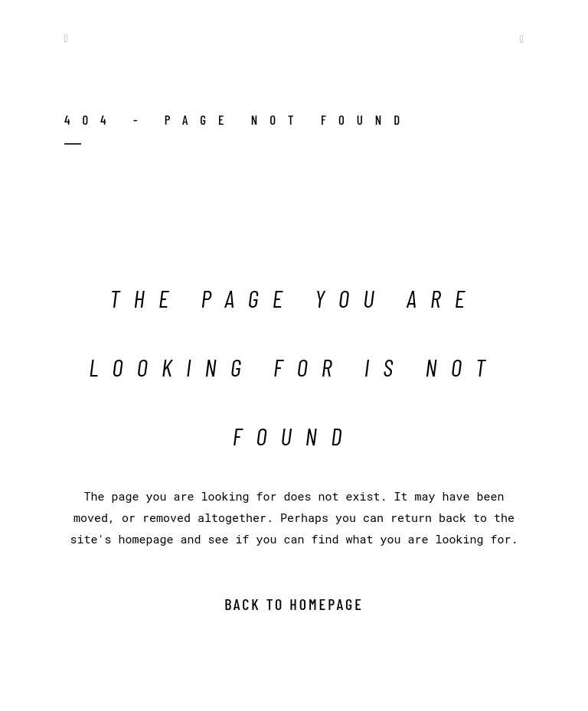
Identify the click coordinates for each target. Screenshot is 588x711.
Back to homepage (294, 604)
